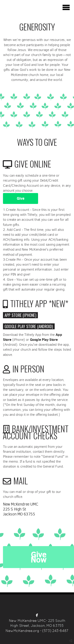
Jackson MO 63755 (19, 514)
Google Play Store (44, 340)
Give (21, 198)
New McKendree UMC (21, 504)
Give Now (38, 557)
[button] (20, 315)
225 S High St (15, 509)
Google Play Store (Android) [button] (29, 326)
